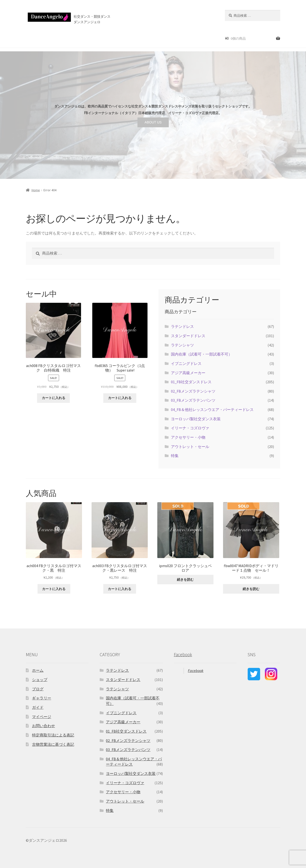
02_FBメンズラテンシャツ (193, 391)
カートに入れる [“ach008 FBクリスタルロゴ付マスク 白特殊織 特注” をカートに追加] (54, 398)
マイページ (42, 717)
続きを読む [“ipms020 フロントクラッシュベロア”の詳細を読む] (185, 580)
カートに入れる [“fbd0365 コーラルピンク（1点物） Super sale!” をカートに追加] (120, 398)
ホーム (30, 38)
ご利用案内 (85, 38)
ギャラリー (42, 698)
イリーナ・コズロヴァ (190, 428)
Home (36, 190)
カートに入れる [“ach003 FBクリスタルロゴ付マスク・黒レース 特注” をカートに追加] (120, 589)
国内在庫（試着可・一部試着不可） (202, 354)
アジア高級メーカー (188, 373)
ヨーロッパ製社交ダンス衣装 (196, 419)
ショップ (48, 38)
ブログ (126, 38)
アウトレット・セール (190, 447)
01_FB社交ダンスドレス (191, 382)
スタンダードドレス (188, 336)
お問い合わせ (147, 38)
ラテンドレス (182, 326)
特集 (175, 456)
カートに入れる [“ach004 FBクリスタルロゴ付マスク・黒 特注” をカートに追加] (54, 589)
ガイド (38, 707)
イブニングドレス (186, 363)
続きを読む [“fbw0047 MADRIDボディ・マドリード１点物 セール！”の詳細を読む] (251, 589)
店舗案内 (106, 38)
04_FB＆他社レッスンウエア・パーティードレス (212, 410)
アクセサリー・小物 (188, 437)
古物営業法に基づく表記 (53, 744)
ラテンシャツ (182, 345)
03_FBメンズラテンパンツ (193, 400)
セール (65, 38)
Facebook (183, 655)
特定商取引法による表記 (53, 735)
